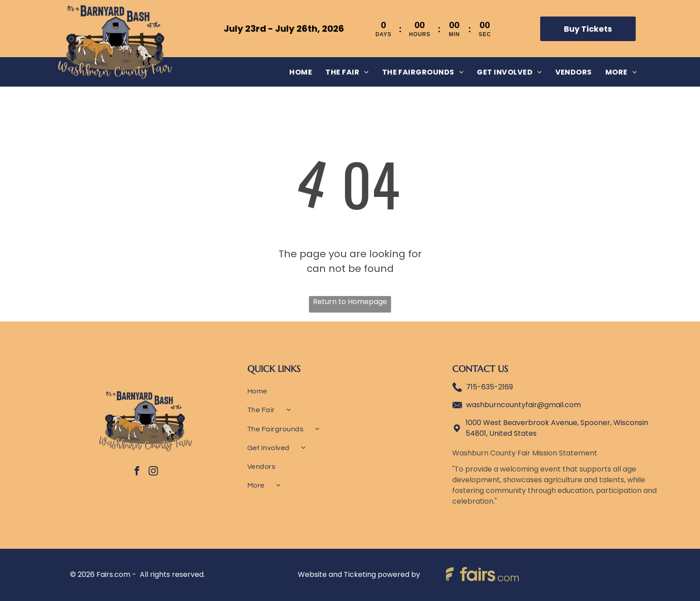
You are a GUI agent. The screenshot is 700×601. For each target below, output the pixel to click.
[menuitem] (301, 72)
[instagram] (153, 472)
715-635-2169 (490, 387)
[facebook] (137, 472)
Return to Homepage (350, 302)
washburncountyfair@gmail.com (523, 405)
